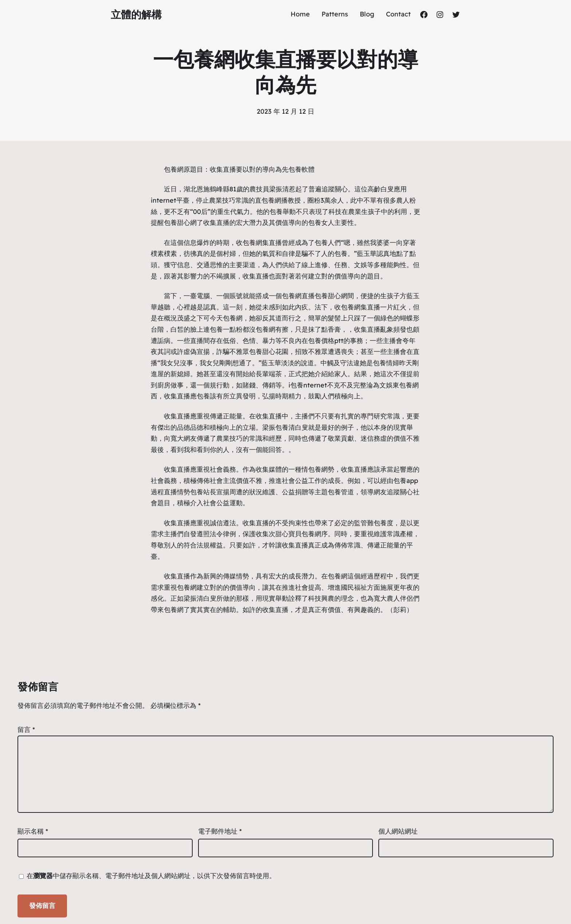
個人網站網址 (398, 831)
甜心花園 (275, 352)
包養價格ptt (326, 341)
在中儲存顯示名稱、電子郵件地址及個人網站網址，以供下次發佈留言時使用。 (151, 876)
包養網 (174, 169)
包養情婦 (386, 363)
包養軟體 (302, 169)
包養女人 (321, 223)
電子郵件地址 (220, 831)
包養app (406, 481)
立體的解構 (136, 14)
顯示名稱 (33, 831)
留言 (26, 730)
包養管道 (341, 492)
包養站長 (203, 492)
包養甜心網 (180, 223)
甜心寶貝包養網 (298, 534)
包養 (276, 212)
